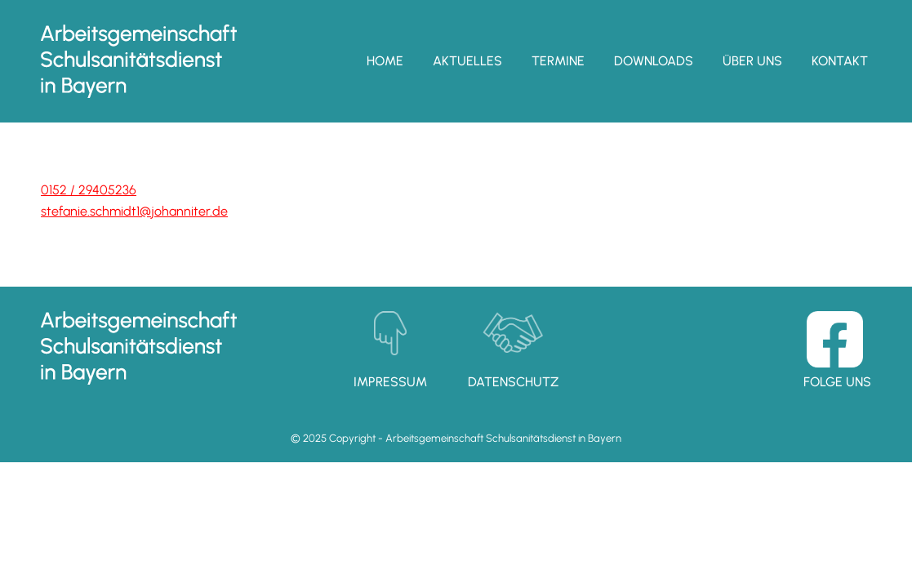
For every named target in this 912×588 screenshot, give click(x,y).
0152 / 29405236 (89, 190)
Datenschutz (513, 382)
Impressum (390, 382)
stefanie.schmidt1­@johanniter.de (134, 211)
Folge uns (837, 382)
